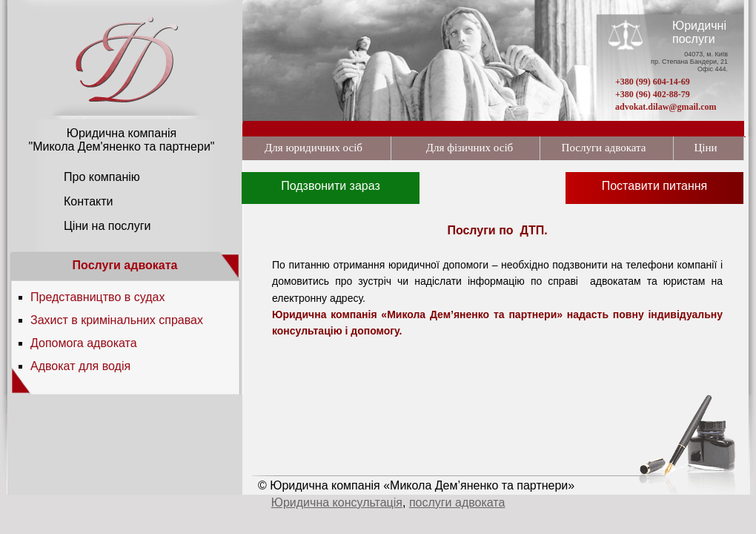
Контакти (89, 201)
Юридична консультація (337, 502)
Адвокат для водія (80, 366)
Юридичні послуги (699, 32)
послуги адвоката (457, 502)
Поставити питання (655, 186)
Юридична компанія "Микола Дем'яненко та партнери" (121, 140)
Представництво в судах (97, 297)
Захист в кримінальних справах (117, 320)
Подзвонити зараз (331, 186)
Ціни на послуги (107, 226)
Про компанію (102, 177)
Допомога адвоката (84, 343)
